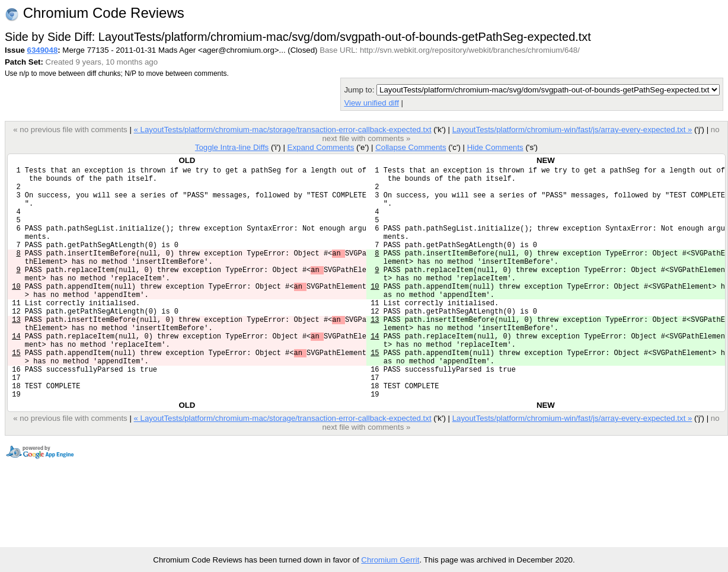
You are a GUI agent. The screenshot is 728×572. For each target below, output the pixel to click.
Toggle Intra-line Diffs (232, 147)
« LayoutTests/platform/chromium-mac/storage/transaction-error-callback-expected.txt (282, 130)
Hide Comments (495, 147)
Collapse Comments (411, 147)
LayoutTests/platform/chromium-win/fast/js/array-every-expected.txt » (572, 130)
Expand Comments (320, 147)
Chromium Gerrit (390, 560)
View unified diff (371, 103)
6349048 (43, 50)
